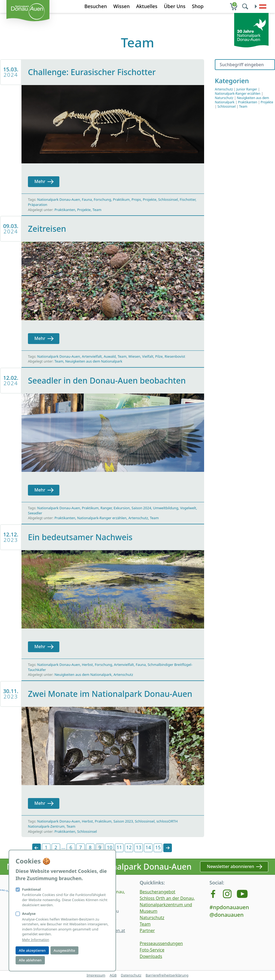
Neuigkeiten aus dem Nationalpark (94, 361)
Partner (147, 930)
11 (119, 847)
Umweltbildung (166, 508)
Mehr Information (36, 940)
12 (129, 847)
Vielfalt (148, 356)
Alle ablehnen (30, 960)
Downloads (151, 956)
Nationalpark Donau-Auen (59, 199)
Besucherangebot (158, 892)
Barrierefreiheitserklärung (167, 975)
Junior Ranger (247, 89)
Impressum (96, 975)
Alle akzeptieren (32, 950)
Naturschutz (224, 98)
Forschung (102, 199)
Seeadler (35, 513)
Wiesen (134, 356)
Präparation (38, 205)
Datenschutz (131, 975)
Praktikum (121, 199)
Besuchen (96, 6)
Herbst (87, 665)
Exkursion (122, 508)
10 (110, 847)
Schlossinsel (168, 199)
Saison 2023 (123, 821)
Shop (198, 6)
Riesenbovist (175, 356)
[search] (246, 6)
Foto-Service (152, 950)
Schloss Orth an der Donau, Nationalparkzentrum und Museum (167, 905)
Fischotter (187, 199)
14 (148, 847)
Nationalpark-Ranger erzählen (102, 518)
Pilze (159, 356)
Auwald (110, 356)
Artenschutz (138, 518)
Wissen (122, 6)
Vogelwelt (188, 508)
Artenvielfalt (92, 356)
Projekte (150, 199)
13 (139, 847)
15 (158, 847)
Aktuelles (147, 6)
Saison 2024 (141, 508)
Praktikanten (65, 210)
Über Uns (175, 6)
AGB (113, 975)
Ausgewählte (64, 950)
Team (97, 210)
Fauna (87, 199)
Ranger (106, 508)
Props (136, 199)
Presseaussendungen (161, 943)
